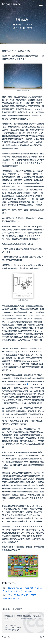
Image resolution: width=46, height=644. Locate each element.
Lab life (7, 608)
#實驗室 (19, 608)
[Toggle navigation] (41, 4)
